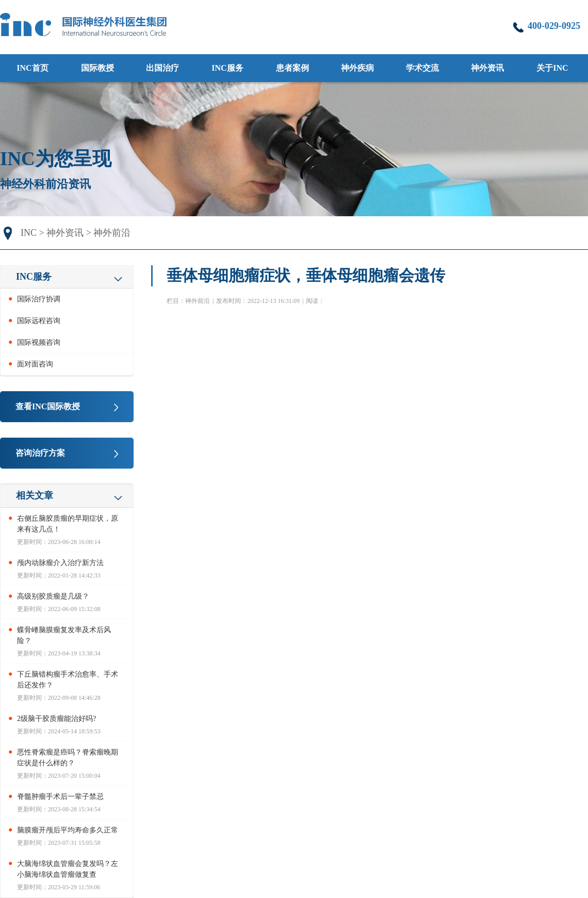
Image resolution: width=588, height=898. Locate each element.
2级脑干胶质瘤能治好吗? (56, 719)
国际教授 (97, 68)
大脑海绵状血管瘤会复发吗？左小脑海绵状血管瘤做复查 (68, 869)
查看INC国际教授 (48, 406)
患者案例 (292, 68)
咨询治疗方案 (40, 453)
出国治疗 (162, 68)
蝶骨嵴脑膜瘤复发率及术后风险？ (64, 635)
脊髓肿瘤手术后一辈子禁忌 (60, 797)
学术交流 (422, 68)
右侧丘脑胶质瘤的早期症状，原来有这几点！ (68, 524)
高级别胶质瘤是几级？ (53, 596)
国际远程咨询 (39, 321)
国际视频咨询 (39, 342)
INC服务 (227, 68)
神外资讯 (65, 233)
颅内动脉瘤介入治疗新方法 (60, 563)
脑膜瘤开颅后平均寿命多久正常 (68, 830)
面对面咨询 (35, 364)
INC (29, 233)
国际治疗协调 (39, 299)
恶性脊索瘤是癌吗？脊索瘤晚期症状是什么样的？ (68, 758)
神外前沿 (112, 233)
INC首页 (32, 68)
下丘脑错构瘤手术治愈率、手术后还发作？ (68, 680)
